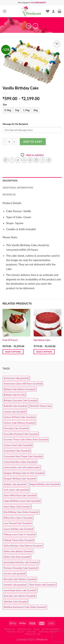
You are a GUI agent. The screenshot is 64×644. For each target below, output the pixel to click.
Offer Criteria (50, 629)
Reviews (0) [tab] (9, 195)
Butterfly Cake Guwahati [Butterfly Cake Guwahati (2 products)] (15, 406)
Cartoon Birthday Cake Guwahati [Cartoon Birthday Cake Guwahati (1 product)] (19, 417)
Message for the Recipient (15, 124)
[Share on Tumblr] (43, 160)
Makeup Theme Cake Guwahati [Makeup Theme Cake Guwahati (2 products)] (19, 540)
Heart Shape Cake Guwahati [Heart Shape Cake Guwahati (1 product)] (17, 507)
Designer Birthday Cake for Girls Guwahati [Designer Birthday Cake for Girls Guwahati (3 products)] (24, 473)
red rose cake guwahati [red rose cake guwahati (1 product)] (15, 573)
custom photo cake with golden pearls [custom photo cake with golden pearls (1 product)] (22, 467)
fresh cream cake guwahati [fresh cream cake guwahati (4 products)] (16, 490)
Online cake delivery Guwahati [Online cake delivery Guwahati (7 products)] (18, 551)
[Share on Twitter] (18, 160)
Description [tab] (10, 181)
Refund (31, 632)
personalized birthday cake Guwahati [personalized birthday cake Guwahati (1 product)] (21, 562)
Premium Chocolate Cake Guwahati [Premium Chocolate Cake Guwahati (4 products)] (20, 568)
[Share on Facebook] (12, 160)
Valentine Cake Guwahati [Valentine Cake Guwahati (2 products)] (16, 602)
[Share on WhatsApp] (6, 160)
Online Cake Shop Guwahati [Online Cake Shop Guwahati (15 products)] (17, 557)
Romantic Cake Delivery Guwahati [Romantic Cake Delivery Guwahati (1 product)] (20, 579)
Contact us (24, 629)
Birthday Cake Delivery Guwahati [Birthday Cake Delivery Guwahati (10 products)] (19, 389)
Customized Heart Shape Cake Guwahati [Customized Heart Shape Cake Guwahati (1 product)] (23, 456)
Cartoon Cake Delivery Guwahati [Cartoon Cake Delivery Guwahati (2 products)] (19, 423)
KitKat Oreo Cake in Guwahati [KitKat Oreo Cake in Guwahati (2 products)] (18, 518)
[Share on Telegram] (49, 160)
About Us (10, 629)
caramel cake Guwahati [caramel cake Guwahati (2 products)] (15, 412)
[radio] (8, 110)
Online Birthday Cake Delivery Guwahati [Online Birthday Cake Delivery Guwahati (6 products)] (23, 546)
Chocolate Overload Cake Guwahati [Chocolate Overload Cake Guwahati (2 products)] (21, 434)
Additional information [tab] (18, 188)
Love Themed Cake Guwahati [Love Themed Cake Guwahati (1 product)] (17, 523)
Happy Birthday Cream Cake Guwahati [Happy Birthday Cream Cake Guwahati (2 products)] (22, 501)
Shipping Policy (48, 632)
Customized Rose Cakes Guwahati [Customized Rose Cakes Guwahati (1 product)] (20, 462)
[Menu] (5, 11)
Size (5, 105)
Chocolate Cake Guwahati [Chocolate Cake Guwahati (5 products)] (16, 428)
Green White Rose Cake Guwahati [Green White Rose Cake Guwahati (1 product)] (20, 495)
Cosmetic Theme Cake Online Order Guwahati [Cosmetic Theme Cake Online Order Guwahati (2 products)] (26, 439)
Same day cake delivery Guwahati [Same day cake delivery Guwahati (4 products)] (20, 596)
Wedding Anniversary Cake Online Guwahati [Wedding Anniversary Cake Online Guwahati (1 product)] (25, 607)
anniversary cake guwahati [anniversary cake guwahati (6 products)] (16, 378)
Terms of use (33, 634)
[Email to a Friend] (24, 160)
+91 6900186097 (38, 2)
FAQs (36, 629)
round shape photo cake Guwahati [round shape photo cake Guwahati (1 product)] (20, 590)
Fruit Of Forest (10, 340)
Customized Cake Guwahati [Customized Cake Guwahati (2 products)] (17, 451)
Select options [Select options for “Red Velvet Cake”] (44, 352)
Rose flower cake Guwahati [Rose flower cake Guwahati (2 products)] (42, 585)
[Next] (62, 335)
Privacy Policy (16, 632)
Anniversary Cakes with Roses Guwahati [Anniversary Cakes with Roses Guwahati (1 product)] (23, 384)
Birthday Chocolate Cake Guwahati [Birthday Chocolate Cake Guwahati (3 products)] (20, 400)
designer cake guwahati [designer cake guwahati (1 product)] (15, 484)
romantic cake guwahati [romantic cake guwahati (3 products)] (15, 585)
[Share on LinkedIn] (36, 160)
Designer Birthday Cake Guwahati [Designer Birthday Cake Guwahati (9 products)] (20, 479)
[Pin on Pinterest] (30, 160)
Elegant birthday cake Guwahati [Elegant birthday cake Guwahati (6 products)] (44, 484)
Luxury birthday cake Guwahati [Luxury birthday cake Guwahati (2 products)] (18, 529)
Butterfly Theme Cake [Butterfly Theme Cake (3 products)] (41, 406)
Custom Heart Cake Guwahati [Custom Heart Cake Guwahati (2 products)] (18, 445)
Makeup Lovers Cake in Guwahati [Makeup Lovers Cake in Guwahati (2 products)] (20, 534)
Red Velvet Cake (42, 340)
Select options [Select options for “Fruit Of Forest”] (13, 352)
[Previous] (2, 335)
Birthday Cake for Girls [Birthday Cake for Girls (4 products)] (14, 395)
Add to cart (33, 141)
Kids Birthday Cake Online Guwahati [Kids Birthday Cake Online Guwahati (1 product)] (21, 512)
